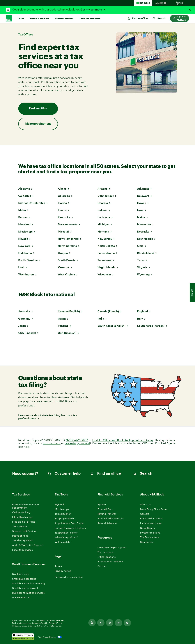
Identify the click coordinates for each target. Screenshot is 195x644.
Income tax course (151, 523)
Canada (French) (108, 311)
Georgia (103, 203)
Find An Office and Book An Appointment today (123, 440)
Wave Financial (21, 598)
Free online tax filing (24, 522)
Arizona (103, 189)
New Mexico (145, 239)
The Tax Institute (150, 538)
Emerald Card (105, 509)
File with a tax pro (22, 517)
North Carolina (67, 246)
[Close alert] (190, 10)
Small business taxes (24, 579)
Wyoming (143, 275)
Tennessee (104, 260)
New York (24, 246)
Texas (141, 260)
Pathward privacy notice (69, 577)
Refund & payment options (70, 528)
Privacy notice (63, 571)
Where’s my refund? (66, 537)
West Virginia (66, 275)
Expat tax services (22, 550)
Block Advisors (21, 574)
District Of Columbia (32, 203)
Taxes (21, 19)
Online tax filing (21, 512)
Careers (145, 514)
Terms (58, 566)
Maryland (24, 224)
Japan (22, 326)
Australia (24, 311)
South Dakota (67, 260)
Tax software (19, 527)
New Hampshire (68, 239)
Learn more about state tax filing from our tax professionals (48, 417)
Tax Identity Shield (23, 541)
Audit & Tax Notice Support (28, 545)
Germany (24, 319)
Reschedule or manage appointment (25, 506)
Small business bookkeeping (29, 584)
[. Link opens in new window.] (23, 637)
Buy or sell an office (151, 519)
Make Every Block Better (154, 509)
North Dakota (106, 246)
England (142, 311)
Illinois (62, 210)
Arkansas (143, 189)
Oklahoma (25, 253)
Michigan (104, 224)
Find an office (38, 109)
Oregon (63, 253)
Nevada (23, 239)
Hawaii (142, 203)
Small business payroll (25, 588)
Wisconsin (104, 275)
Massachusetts (68, 224)
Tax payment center (66, 533)
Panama (63, 326)
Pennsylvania (106, 253)
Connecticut (106, 196)
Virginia (142, 267)
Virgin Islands (106, 267)
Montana (103, 232)
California (25, 196)
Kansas (23, 217)
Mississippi (25, 232)
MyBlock (60, 505)
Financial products (40, 19)
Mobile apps (62, 509)
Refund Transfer (107, 514)
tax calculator (52, 443)
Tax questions (105, 552)
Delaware (143, 196)
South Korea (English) (111, 326)
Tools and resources (90, 19)
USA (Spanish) (67, 333)
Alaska (62, 189)
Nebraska (143, 232)
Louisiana (104, 217)
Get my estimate (91, 10)
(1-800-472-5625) (77, 440)
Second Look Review (24, 531)
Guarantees (147, 542)
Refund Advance (107, 523)
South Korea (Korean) (151, 326)
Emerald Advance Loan (111, 519)
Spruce (102, 505)
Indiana (102, 210)
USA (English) (27, 333)
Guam (62, 319)
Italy (140, 319)
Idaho (22, 210)
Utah (21, 267)
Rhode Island (146, 253)
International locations (111, 562)
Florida (62, 203)
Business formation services (28, 593)
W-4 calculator (63, 542)
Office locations (107, 557)
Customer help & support (112, 548)
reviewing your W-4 (77, 443)
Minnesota (144, 224)
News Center (148, 528)
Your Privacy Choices (47, 637)
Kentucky (64, 217)
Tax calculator (63, 514)
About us (145, 505)
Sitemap (102, 566)
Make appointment (38, 124)
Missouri (63, 232)
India (101, 319)
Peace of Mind (20, 536)
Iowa (140, 210)
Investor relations (150, 533)
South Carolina (28, 260)
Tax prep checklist (65, 519)
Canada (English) (69, 311)
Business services (64, 19)
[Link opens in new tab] (92, 623)
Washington (26, 275)
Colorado (64, 196)
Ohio (140, 246)
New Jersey (105, 239)
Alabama (24, 189)
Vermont (64, 267)
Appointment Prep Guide (69, 523)
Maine (141, 217)
